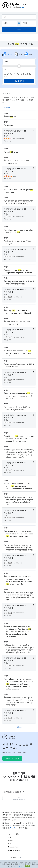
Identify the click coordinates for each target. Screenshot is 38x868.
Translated (14, 828)
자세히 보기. (18, 866)
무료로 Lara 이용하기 (12, 758)
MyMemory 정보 (13, 834)
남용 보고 (11, 840)
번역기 (10, 837)
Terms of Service (14, 850)
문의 (9, 844)
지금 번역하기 (19, 81)
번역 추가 (7, 107)
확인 (27, 866)
